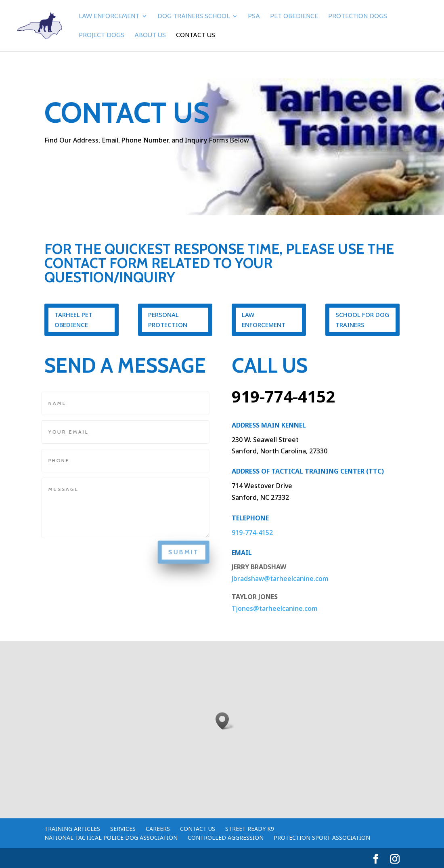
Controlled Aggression (226, 838)
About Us (150, 36)
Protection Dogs (358, 17)
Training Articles (72, 829)
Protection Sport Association (322, 838)
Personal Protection (168, 320)
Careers (158, 829)
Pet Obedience (294, 17)
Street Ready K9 (250, 829)
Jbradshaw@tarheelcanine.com (280, 579)
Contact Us (196, 36)
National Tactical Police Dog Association (111, 838)
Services (123, 829)
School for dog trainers (362, 320)
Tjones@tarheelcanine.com (275, 608)
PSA (254, 17)
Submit (180, 552)
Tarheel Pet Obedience (73, 320)
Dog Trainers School (194, 17)
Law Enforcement (109, 17)
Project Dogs (102, 36)
